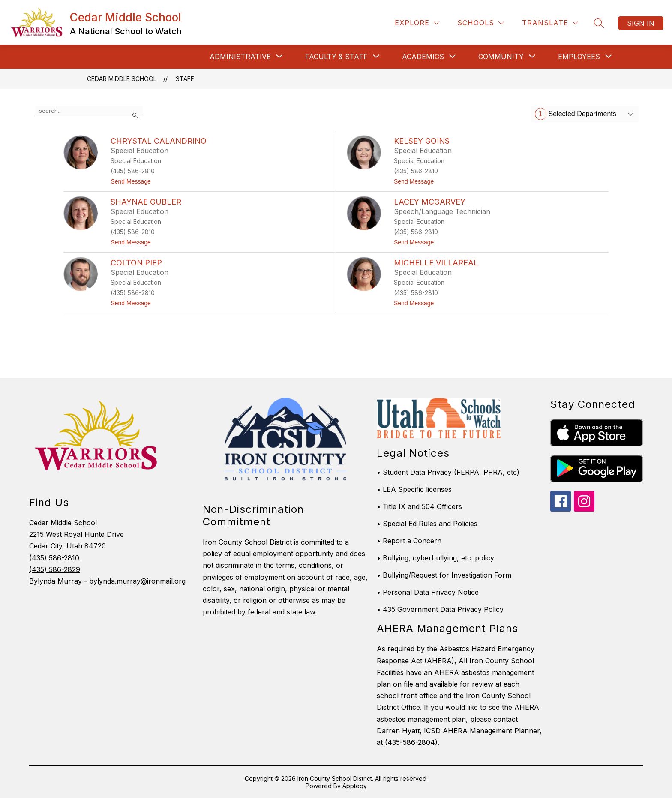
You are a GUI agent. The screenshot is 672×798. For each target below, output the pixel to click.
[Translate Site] (550, 23)
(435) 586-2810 (54, 558)
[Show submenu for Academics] (423, 57)
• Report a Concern (409, 541)
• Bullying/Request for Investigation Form (444, 575)
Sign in (641, 23)
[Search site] (599, 23)
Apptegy (355, 786)
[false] (89, 111)
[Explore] (417, 23)
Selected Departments (576, 114)
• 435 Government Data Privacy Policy (440, 609)
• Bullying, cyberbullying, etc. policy (435, 558)
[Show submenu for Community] (501, 57)
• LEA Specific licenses (414, 489)
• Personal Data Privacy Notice (428, 592)
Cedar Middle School (122, 79)
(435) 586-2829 (55, 569)
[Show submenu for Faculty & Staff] (336, 57)
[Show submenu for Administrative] (240, 57)
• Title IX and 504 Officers (419, 506)
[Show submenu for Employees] (579, 57)
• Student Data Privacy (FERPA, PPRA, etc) (448, 472)
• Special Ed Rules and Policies (427, 524)
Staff (185, 79)
